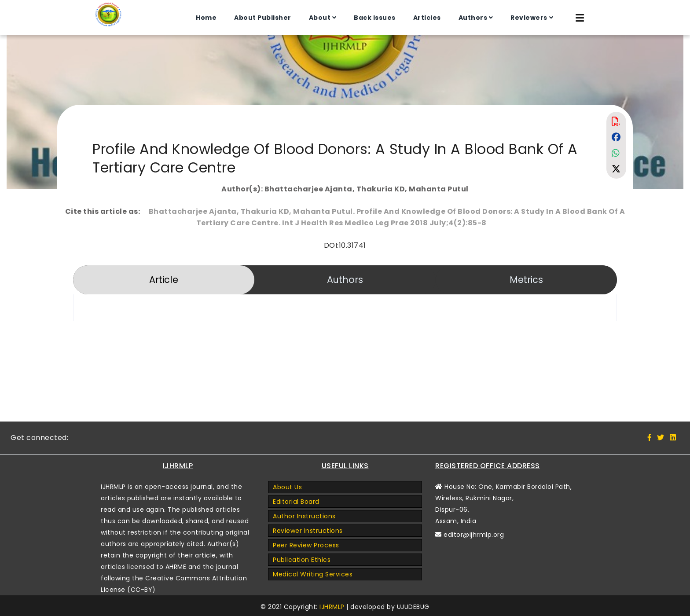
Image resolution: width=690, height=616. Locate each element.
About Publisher (263, 18)
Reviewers (529, 18)
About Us (287, 487)
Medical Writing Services (313, 574)
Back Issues (375, 18)
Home (206, 18)
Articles (427, 18)
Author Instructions (304, 516)
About (320, 18)
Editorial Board (296, 502)
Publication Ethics (302, 560)
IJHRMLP (332, 607)
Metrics (526, 280)
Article (164, 280)
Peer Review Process (306, 545)
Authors (473, 18)
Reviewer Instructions (308, 531)
